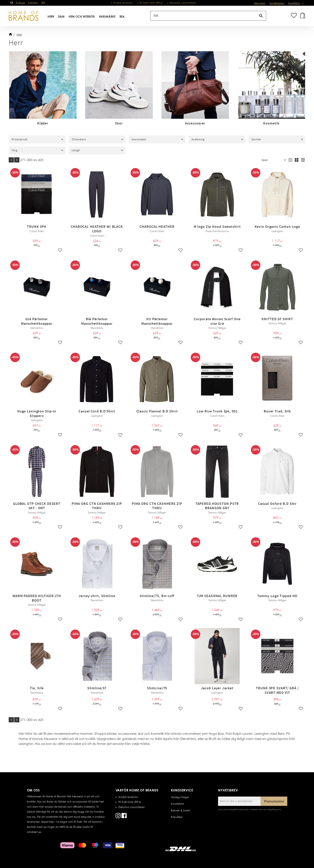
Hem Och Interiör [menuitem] (82, 17)
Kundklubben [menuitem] (277, 3)
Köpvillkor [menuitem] (177, 817)
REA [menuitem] (122, 17)
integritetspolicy (274, 809)
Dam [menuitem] (61, 17)
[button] (294, 16)
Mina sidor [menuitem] (260, 3)
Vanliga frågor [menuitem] (180, 797)
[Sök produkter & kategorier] (203, 16)
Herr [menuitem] (51, 17)
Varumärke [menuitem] (107, 17)
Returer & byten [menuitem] (181, 810)
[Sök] (261, 16)
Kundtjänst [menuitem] (294, 3)
